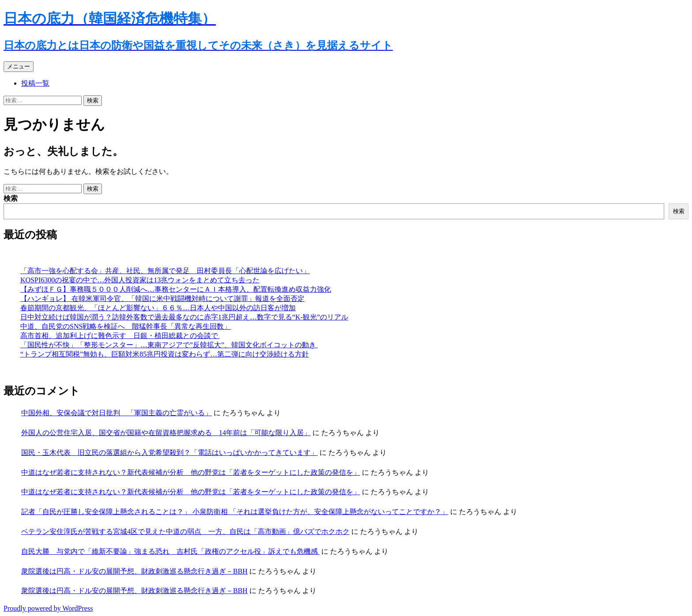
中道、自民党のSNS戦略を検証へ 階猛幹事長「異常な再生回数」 (126, 326)
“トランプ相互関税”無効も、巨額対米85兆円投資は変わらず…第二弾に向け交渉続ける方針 (165, 354)
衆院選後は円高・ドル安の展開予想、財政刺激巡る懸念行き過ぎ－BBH (134, 571)
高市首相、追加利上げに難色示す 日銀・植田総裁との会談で (120, 336)
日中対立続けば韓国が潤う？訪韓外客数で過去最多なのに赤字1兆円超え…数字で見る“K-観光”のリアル (184, 317)
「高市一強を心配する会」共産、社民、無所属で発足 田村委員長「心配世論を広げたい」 (165, 271)
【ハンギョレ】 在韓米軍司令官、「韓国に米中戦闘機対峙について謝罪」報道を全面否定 (162, 299)
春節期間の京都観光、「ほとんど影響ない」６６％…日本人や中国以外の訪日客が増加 (158, 308)
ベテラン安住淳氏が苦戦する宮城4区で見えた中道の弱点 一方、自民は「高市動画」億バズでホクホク (185, 531)
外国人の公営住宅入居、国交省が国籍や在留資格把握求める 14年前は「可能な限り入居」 (166, 433)
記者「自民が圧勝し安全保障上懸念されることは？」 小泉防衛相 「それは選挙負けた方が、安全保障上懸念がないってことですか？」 (235, 512)
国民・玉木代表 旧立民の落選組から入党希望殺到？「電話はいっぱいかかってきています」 (169, 453)
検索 (11, 198)
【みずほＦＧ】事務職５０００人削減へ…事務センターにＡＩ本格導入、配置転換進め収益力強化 (176, 289)
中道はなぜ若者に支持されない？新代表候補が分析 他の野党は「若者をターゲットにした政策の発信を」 (191, 472)
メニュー (19, 66)
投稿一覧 (35, 83)
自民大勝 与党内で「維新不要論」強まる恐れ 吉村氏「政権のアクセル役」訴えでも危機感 (170, 551)
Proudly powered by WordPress (48, 608)
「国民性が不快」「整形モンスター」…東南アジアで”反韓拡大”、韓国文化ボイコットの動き (169, 345)
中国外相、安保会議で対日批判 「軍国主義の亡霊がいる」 (117, 413)
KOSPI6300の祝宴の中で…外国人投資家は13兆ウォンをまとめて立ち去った (140, 280)
